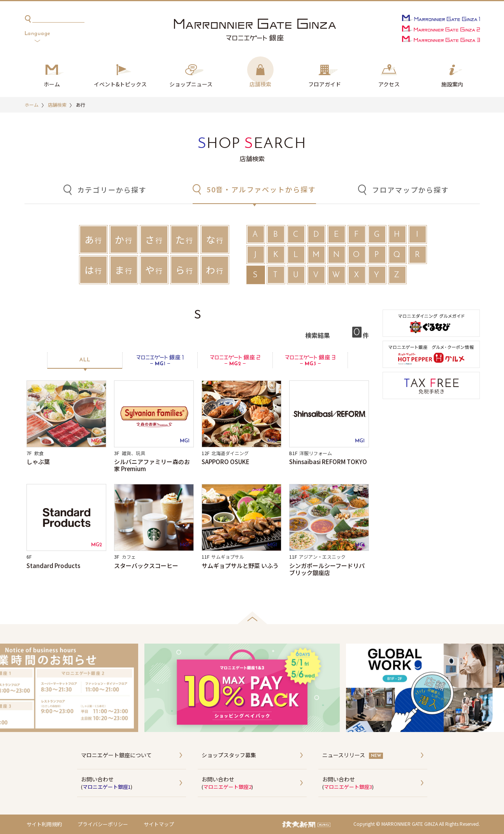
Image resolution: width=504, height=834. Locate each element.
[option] (252, 688)
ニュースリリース (344, 755)
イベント (120, 84)
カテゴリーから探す (112, 190)
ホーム (52, 84)
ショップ (191, 84)
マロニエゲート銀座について (116, 755)
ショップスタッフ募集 (229, 755)
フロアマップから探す (411, 190)
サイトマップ (159, 824)
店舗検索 (260, 84)
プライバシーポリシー (103, 824)
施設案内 (452, 84)
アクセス (389, 84)
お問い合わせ (133, 783)
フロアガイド (325, 84)
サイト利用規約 (44, 824)
